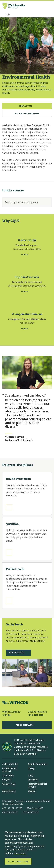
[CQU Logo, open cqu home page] (14, 6)
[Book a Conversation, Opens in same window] (27, 113)
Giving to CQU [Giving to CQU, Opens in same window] (9, 784)
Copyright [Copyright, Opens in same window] (7, 780)
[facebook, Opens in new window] (5, 822)
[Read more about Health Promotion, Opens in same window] (27, 493)
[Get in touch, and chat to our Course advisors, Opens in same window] (18, 653)
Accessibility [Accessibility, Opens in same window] (8, 775)
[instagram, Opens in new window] (13, 822)
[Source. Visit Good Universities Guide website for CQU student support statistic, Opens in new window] (27, 255)
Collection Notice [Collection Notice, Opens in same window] (10, 764)
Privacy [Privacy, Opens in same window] (31, 768)
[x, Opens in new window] (28, 822)
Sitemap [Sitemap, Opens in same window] (32, 791)
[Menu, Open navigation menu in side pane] (49, 6)
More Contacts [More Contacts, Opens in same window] (27, 725)
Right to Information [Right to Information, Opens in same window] (37, 764)
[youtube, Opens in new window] (35, 822)
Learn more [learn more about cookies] (20, 853)
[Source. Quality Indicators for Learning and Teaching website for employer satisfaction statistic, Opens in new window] (27, 292)
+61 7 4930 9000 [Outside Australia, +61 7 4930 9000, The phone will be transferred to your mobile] (35, 715)
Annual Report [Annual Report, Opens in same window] (9, 791)
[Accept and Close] (18, 861)
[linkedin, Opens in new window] (20, 822)
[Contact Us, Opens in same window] (27, 106)
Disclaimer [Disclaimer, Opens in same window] (33, 780)
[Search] (47, 202)
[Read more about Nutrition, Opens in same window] (27, 539)
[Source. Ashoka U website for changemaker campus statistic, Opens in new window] (27, 329)
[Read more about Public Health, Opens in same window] (27, 586)
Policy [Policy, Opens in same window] (30, 775)
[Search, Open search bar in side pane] (44, 6)
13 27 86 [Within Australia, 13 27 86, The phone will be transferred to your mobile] (6, 715)
